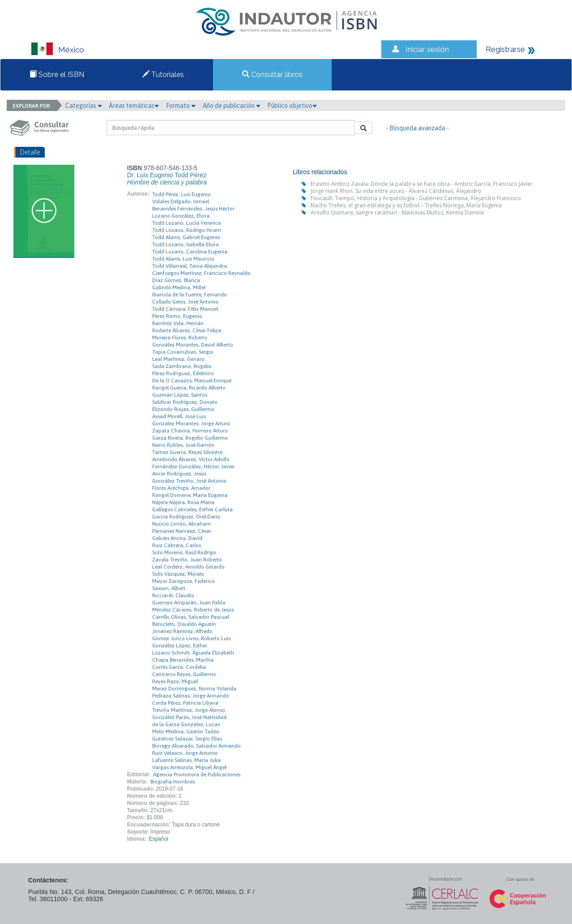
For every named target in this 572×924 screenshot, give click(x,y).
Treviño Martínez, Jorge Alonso (189, 710)
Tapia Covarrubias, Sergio (183, 352)
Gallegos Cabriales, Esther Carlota (192, 509)
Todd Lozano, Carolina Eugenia (190, 252)
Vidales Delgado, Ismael (181, 201)
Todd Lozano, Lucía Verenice (186, 223)
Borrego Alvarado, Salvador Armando (196, 746)
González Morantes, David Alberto (193, 345)
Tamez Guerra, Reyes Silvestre (187, 452)
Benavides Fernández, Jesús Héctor (193, 209)
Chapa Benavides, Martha (183, 660)
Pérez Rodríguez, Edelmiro (183, 373)
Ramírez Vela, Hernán (178, 323)
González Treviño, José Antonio (189, 481)
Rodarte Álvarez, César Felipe (187, 330)
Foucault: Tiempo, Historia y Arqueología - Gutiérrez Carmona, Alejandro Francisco (416, 198)
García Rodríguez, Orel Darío (186, 517)
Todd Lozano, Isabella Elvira (186, 244)
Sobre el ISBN (57, 75)
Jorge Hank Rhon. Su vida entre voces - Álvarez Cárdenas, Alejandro (396, 191)
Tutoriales (163, 75)
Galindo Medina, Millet (179, 287)
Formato (181, 106)
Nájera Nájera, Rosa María (183, 502)
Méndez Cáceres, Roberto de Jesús (193, 610)
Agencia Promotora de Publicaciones (197, 774)
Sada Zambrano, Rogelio (182, 366)
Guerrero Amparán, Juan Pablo (189, 603)
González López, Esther (180, 646)
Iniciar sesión (427, 49)
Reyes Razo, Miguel (175, 681)
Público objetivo (292, 106)
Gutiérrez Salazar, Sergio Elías (187, 739)
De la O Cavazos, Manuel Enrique (192, 381)
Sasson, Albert (169, 588)
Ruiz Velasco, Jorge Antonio (185, 753)
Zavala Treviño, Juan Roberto (187, 560)
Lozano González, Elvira (181, 216)
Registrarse (505, 49)
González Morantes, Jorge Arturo (191, 423)
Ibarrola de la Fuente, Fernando (190, 295)
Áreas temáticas (134, 106)
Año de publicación (232, 106)
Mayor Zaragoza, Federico (184, 581)
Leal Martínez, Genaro (178, 359)
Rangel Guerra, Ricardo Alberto (189, 388)
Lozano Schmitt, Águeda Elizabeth (193, 653)
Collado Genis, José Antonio (185, 302)
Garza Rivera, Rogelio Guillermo (190, 438)
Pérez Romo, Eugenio (177, 316)
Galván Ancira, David (177, 538)
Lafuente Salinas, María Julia (186, 760)
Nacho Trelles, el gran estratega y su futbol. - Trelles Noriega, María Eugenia (406, 205)
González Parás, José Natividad (189, 717)
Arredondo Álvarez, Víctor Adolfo (191, 459)
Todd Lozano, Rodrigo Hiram (187, 230)
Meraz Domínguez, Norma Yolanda (194, 689)
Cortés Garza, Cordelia (179, 667)
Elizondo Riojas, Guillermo (183, 409)
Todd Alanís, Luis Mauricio (183, 259)
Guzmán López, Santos (180, 395)
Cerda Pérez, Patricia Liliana (185, 703)
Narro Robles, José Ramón (183, 445)
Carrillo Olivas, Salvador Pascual (191, 617)
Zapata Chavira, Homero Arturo (190, 431)
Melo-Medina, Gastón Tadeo (186, 731)
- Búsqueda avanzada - (417, 128)
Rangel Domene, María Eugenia (190, 495)
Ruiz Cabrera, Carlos (177, 545)
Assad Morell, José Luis (179, 416)
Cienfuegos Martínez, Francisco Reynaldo (201, 273)
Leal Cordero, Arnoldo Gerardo (188, 567)
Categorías (84, 106)
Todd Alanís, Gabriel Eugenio (186, 237)
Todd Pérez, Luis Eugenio (181, 194)
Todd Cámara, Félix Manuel (185, 309)
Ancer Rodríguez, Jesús (179, 474)
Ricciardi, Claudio (173, 595)
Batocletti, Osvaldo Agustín (184, 624)
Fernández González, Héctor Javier (193, 466)
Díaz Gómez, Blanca (176, 280)
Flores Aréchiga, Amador (181, 488)
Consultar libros (272, 75)
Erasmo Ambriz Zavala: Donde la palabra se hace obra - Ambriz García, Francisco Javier (422, 184)
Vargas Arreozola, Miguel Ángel (189, 767)
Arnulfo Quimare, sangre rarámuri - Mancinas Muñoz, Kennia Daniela (397, 212)
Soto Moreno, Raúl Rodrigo (184, 552)
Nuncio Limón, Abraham (181, 524)
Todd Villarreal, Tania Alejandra (190, 266)
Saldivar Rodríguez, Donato (185, 402)
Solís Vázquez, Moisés (178, 574)
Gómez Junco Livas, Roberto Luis (191, 638)
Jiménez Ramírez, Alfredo (182, 631)
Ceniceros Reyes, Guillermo (184, 674)
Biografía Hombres (173, 782)
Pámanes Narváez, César (182, 531)
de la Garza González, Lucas (186, 724)
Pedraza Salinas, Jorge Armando (191, 696)
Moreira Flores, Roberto (180, 338)
